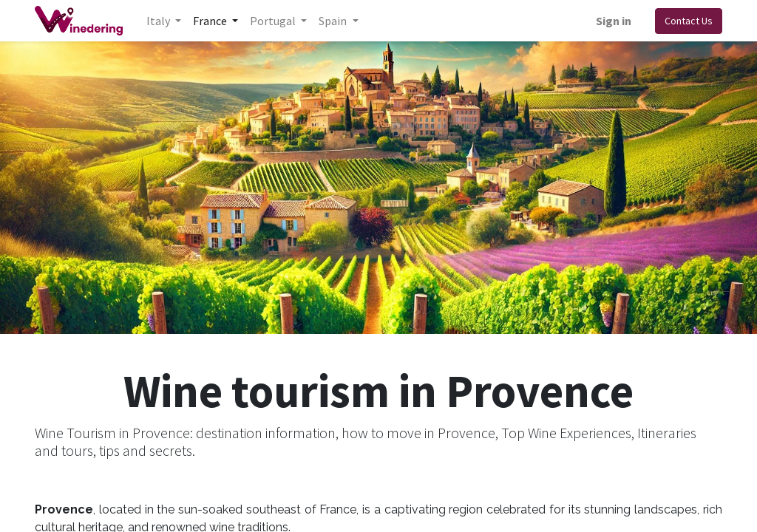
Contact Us (689, 21)
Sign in (614, 21)
